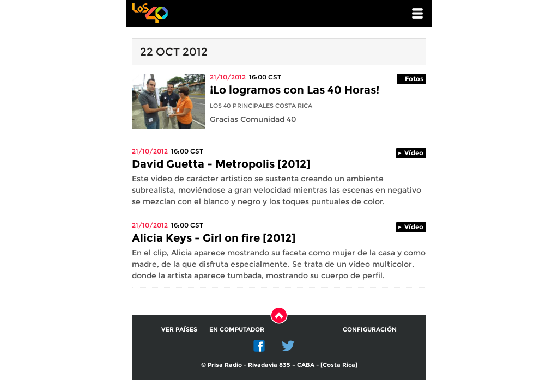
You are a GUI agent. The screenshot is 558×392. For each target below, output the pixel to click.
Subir (279, 315)
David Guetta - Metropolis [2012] (221, 164)
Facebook (259, 346)
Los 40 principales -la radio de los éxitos (150, 12)
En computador (237, 329)
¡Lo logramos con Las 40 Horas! (295, 90)
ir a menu (418, 14)
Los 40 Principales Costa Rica (261, 106)
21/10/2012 (228, 77)
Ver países (179, 329)
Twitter (288, 346)
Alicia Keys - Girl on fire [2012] (214, 238)
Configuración (370, 329)
